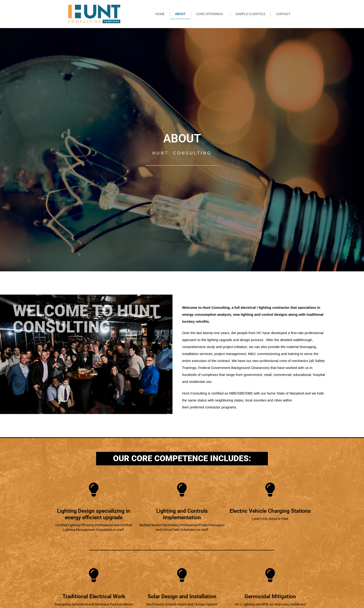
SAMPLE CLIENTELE (250, 14)
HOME (160, 14)
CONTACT (283, 14)
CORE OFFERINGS (211, 14)
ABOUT (180, 14)
